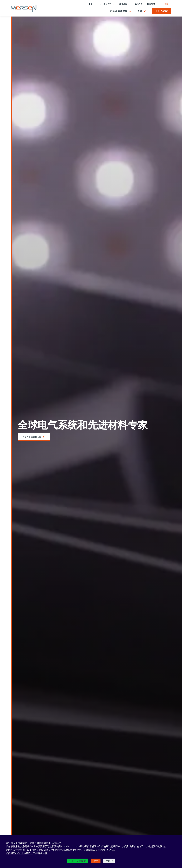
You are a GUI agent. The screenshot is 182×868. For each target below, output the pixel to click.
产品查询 (164, 11)
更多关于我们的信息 (32, 437)
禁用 (96, 861)
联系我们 (151, 4)
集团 (90, 4)
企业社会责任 (106, 4)
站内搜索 (139, 4)
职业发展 (123, 4)
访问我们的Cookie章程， (19, 853)
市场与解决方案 (119, 11)
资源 (140, 11)
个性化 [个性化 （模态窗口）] (109, 861)
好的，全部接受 (78, 861)
